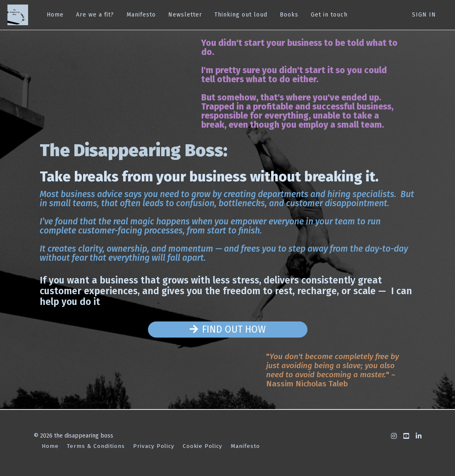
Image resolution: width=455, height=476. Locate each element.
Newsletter (184, 15)
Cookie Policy (202, 446)
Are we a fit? (94, 15)
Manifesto (140, 15)
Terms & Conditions (96, 446)
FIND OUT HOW (228, 329)
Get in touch (328, 15)
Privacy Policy (154, 446)
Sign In (424, 15)
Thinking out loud (240, 15)
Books (288, 15)
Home (54, 15)
